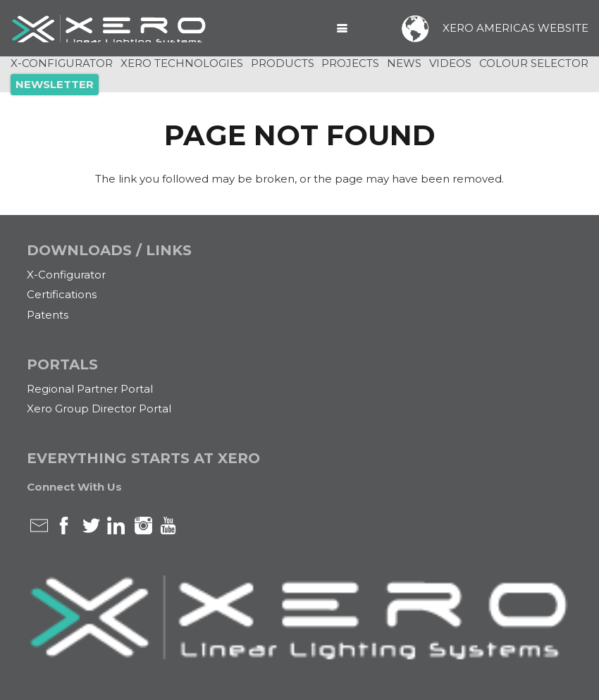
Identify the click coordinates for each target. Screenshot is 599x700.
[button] (342, 29)
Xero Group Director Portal (99, 409)
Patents (48, 315)
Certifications (62, 294)
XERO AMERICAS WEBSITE (515, 28)
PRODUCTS (283, 63)
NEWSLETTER (55, 84)
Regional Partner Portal (90, 389)
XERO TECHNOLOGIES (182, 63)
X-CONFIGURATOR (62, 63)
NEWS (404, 63)
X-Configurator (66, 275)
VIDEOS (450, 63)
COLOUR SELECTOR (534, 63)
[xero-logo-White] (109, 28)
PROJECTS (350, 63)
